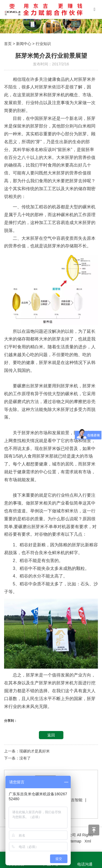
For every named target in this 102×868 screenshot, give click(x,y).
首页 (8, 44)
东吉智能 (75, 800)
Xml (88, 841)
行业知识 (43, 44)
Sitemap (74, 841)
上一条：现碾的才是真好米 (27, 751)
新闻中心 (24, 44)
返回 (51, 735)
